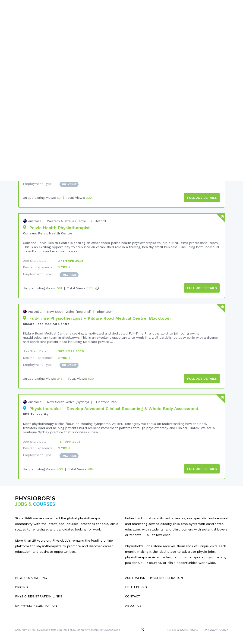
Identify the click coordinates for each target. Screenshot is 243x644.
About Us (133, 604)
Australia (35, 220)
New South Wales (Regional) (69, 310)
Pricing (21, 585)
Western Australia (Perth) (66, 220)
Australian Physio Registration (154, 576)
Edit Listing (136, 585)
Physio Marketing (31, 576)
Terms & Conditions (182, 628)
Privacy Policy (217, 628)
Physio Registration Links (39, 594)
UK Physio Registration (36, 604)
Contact (133, 594)
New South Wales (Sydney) (68, 401)
